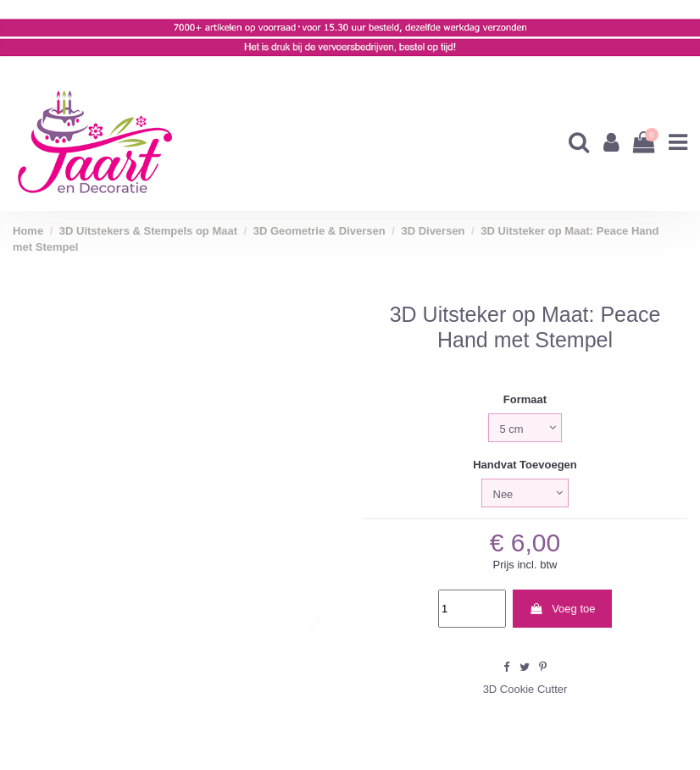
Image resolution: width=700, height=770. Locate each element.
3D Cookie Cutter (525, 689)
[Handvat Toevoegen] (525, 493)
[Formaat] (525, 428)
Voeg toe (562, 609)
